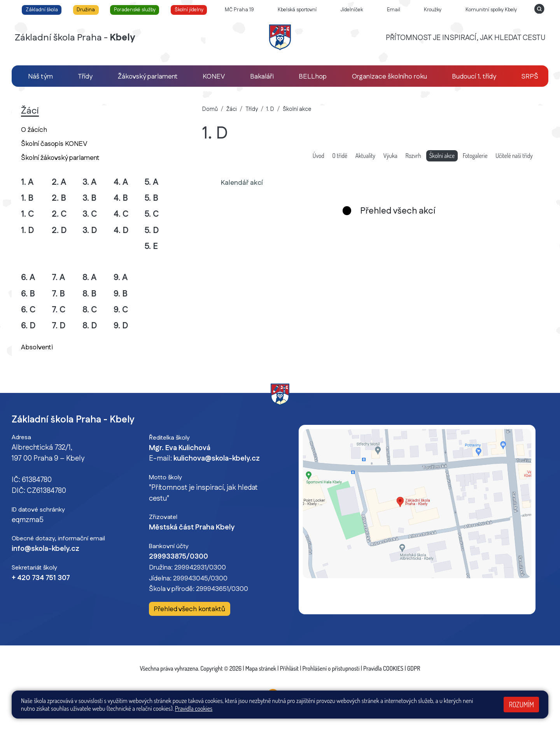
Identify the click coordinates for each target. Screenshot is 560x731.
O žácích (34, 130)
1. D (28, 231)
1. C (28, 214)
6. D (28, 326)
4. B (121, 198)
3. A (89, 182)
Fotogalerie (475, 156)
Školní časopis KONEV (54, 144)
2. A (59, 182)
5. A (151, 182)
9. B (121, 294)
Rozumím (521, 705)
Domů (210, 109)
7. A (58, 278)
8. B (89, 294)
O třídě (340, 156)
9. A (121, 278)
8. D (90, 326)
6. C (28, 310)
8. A (89, 278)
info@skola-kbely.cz (45, 549)
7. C (59, 310)
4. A (121, 182)
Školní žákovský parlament (60, 158)
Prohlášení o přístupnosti (331, 668)
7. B (58, 294)
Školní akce (297, 109)
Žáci (232, 109)
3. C (90, 214)
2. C (59, 214)
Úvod (318, 156)
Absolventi (37, 347)
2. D (59, 231)
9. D (121, 326)
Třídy (252, 109)
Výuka (390, 156)
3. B (89, 198)
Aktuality (365, 156)
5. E (151, 246)
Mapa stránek (261, 668)
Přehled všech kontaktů (189, 609)
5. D (152, 231)
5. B (151, 198)
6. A (28, 278)
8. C (90, 310)
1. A (27, 182)
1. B (27, 198)
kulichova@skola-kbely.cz (217, 459)
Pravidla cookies (194, 708)
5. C (152, 214)
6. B (28, 294)
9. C (121, 310)
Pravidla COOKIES (383, 668)
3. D (90, 231)
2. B (59, 198)
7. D (59, 326)
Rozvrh (413, 156)
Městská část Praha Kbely (192, 528)
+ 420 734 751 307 (41, 578)
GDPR (414, 668)
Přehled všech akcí (398, 211)
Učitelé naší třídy (514, 156)
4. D (121, 231)
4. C (121, 214)
